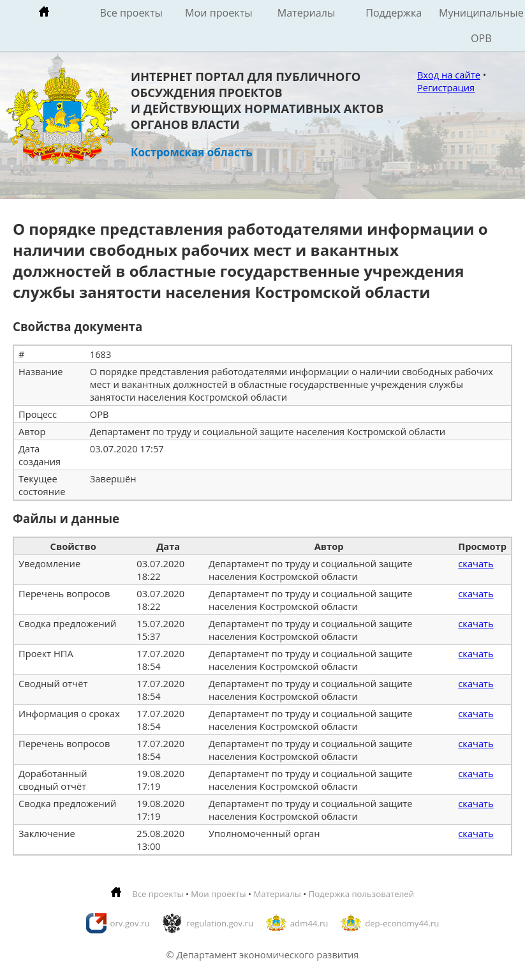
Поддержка (394, 13)
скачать (476, 563)
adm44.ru (309, 923)
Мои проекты (219, 13)
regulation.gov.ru (220, 923)
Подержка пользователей (361, 894)
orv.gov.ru (130, 923)
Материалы (307, 13)
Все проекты (131, 13)
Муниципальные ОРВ (481, 26)
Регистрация (446, 87)
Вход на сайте (449, 75)
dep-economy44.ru (402, 923)
